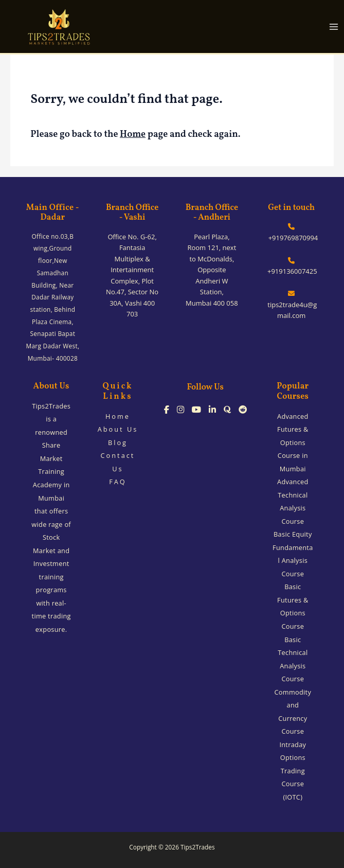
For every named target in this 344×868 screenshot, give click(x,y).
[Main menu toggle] (334, 26)
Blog (118, 442)
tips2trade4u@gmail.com (291, 305)
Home (133, 135)
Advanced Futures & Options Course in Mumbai (293, 442)
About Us (118, 429)
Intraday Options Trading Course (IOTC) (293, 771)
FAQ (118, 482)
